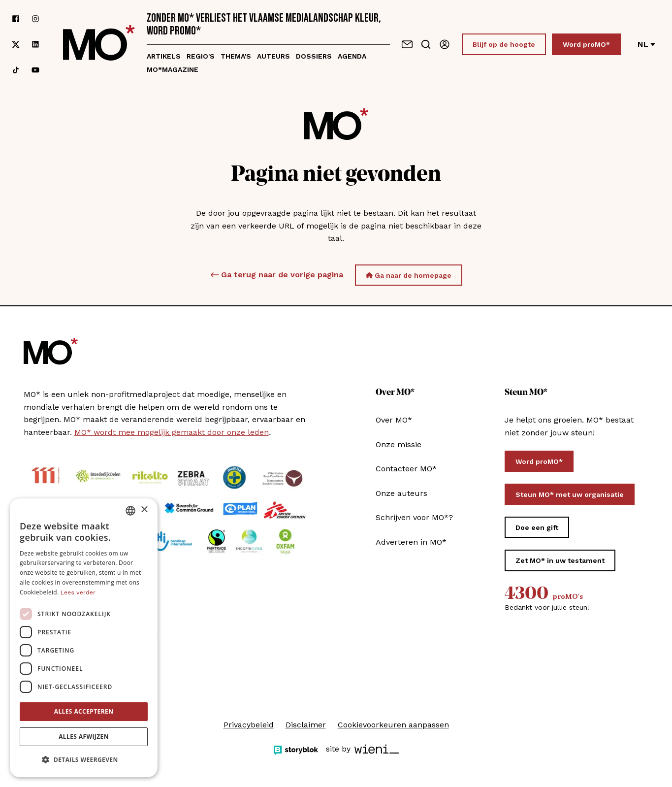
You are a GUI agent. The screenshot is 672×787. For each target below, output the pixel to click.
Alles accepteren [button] (84, 711)
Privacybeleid (249, 725)
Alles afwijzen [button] (84, 737)
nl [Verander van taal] (646, 44)
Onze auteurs (401, 493)
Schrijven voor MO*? (414, 517)
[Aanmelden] (445, 44)
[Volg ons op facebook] (16, 19)
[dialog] (84, 638)
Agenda (352, 56)
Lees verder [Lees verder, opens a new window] (78, 592)
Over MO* (394, 420)
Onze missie (399, 444)
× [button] (144, 510)
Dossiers (314, 56)
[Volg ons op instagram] (35, 19)
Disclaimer (306, 725)
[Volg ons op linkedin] (35, 45)
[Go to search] (426, 44)
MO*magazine (173, 69)
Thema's (236, 56)
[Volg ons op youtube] (35, 70)
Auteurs (273, 56)
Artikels (164, 56)
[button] (84, 760)
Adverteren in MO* (411, 542)
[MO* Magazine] (99, 44)
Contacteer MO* (406, 469)
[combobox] (130, 511)
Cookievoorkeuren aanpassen (393, 725)
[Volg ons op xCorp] (16, 45)
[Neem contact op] (407, 44)
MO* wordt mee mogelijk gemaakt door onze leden (172, 432)
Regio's (201, 56)
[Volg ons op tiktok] (16, 70)
